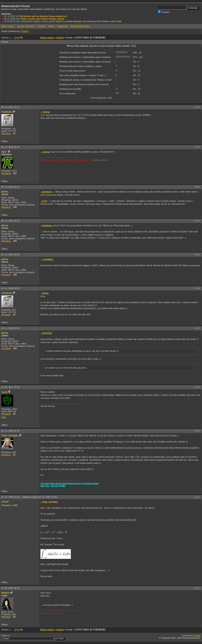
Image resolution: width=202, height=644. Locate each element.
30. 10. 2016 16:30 (10, 147)
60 (19, 38)
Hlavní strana (8, 26)
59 (16, 38)
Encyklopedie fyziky (80, 26)
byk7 (4, 152)
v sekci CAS (115, 21)
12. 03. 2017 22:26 (10, 387)
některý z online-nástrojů (68, 21)
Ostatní (60, 38)
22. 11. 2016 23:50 (10, 255)
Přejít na (33, 637)
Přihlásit (25, 31)
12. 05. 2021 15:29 (10, 588)
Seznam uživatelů (26, 26)
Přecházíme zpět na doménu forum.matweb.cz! (43, 16)
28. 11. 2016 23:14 (10, 328)
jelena (5, 192)
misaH (5, 502)
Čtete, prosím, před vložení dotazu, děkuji (43, 19)
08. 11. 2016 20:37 (10, 221)
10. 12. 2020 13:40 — (29, 497)
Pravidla (41, 26)
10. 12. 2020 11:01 (10, 431)
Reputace (6, 133)
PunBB (197, 636)
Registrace (62, 26)
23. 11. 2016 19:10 (10, 288)
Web (4, 417)
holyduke (7, 112)
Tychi (4, 392)
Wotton (5, 593)
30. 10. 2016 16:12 (10, 107)
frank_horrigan (10, 436)
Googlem (164, 12)
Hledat (51, 26)
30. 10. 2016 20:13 (10, 187)
